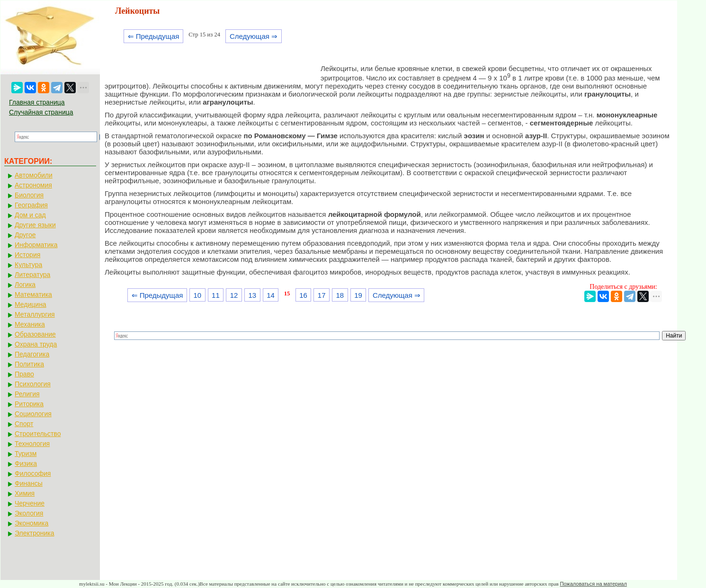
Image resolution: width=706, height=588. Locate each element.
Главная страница (37, 102)
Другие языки (35, 225)
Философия (33, 473)
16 (303, 295)
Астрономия (33, 185)
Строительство (38, 434)
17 (322, 295)
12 (234, 295)
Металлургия (35, 314)
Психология (33, 384)
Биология (29, 195)
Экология (29, 513)
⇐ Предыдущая (154, 36)
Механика (30, 324)
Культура (28, 265)
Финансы (29, 483)
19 (358, 295)
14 (271, 295)
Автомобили (34, 175)
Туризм (26, 454)
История (27, 255)
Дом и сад (30, 215)
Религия (27, 394)
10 (197, 295)
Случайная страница (41, 112)
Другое (25, 235)
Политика (29, 364)
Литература (32, 275)
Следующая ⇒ (254, 36)
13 (252, 295)
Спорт (24, 424)
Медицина (31, 304)
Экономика (31, 523)
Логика (25, 285)
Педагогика (32, 354)
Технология (32, 444)
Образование (35, 334)
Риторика (29, 404)
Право (24, 374)
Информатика (36, 245)
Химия (25, 493)
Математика (33, 294)
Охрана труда (36, 344)
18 (340, 295)
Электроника (35, 533)
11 (216, 295)
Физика (26, 463)
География (31, 205)
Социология (33, 414)
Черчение (30, 503)
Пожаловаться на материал (593, 584)
